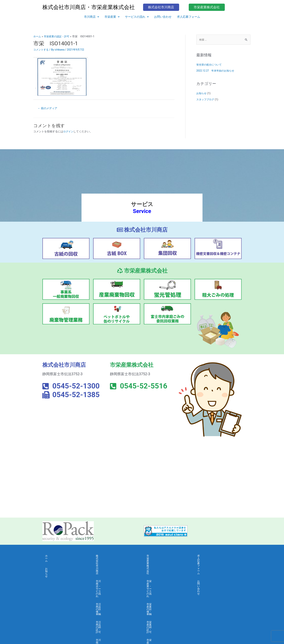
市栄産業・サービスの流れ (163, 565)
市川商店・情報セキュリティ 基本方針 (117, 618)
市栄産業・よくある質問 (161, 597)
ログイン (69, 132)
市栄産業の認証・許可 (160, 581)
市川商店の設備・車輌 (109, 573)
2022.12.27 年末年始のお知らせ (217, 71)
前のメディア (49, 109)
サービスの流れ (137, 17)
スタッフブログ (206, 100)
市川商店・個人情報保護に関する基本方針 (116, 607)
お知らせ (202, 94)
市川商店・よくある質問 (111, 597)
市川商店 (92, 17)
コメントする (41, 50)
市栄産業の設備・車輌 (160, 573)
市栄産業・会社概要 (159, 589)
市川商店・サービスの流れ (112, 565)
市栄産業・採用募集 (159, 605)
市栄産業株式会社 (157, 557)
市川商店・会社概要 (108, 589)
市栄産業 (112, 17)
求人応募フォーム (189, 17)
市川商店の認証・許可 (109, 581)
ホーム (49, 557)
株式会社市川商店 (107, 557)
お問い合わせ (163, 17)
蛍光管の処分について (210, 65)
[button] (92, 17)
